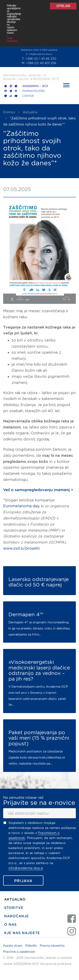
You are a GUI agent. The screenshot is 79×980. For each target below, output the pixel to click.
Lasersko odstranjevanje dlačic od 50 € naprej (39, 582)
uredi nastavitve (12, 40)
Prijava (23, 881)
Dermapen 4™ (26, 615)
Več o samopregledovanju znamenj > (38, 490)
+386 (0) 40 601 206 (41, 63)
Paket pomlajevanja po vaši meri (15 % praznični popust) (39, 738)
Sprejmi (63, 6)
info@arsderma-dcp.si (41, 54)
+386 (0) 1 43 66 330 (41, 59)
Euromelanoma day (21, 506)
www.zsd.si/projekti (21, 548)
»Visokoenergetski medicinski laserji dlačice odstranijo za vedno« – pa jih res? (39, 671)
